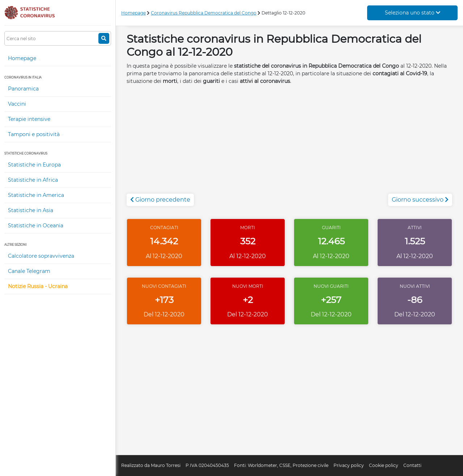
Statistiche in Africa (33, 180)
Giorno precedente (160, 200)
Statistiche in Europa (34, 165)
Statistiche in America (36, 195)
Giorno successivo (420, 200)
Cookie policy (384, 465)
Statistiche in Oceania (36, 226)
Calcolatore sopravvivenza (41, 256)
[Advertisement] (289, 143)
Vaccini (17, 104)
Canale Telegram (29, 271)
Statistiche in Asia (31, 210)
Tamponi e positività (34, 134)
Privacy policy (349, 465)
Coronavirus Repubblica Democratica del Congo (204, 13)
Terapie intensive (29, 119)
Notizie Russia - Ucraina (38, 286)
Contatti (412, 465)
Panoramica (23, 89)
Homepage (22, 58)
